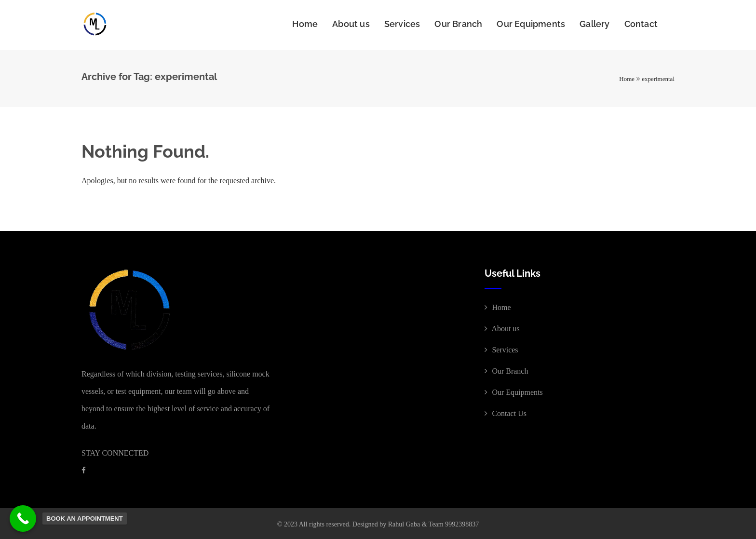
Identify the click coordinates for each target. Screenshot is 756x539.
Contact (641, 24)
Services (402, 24)
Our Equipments (531, 24)
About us (351, 24)
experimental (658, 77)
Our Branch (458, 24)
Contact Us (506, 411)
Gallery (594, 24)
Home (305, 24)
